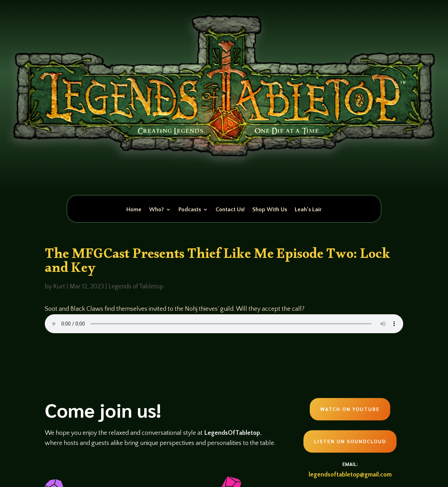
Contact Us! (230, 210)
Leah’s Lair (308, 210)
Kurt (59, 287)
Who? (156, 210)
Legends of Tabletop (136, 287)
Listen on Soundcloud (350, 441)
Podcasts (190, 210)
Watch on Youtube (350, 409)
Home (134, 210)
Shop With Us (270, 210)
